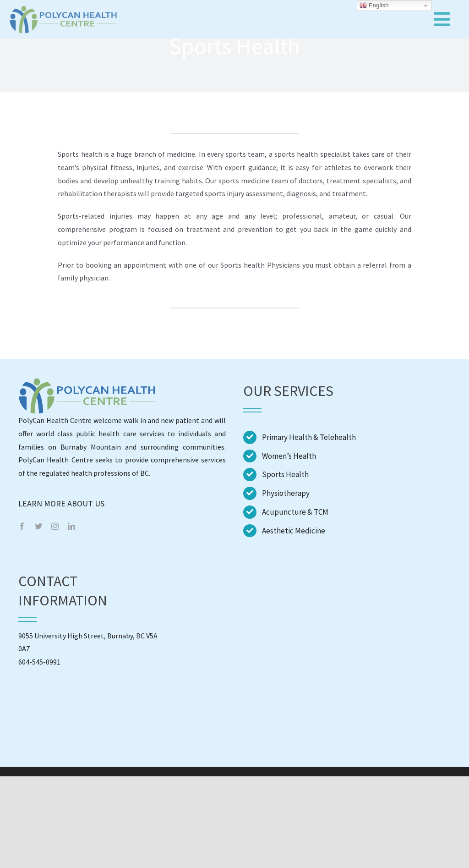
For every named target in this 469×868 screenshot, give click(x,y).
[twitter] (38, 526)
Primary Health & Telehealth (309, 437)
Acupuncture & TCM (295, 512)
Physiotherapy (286, 493)
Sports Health (285, 474)
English (374, 5)
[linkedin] (71, 526)
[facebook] (22, 526)
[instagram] (55, 526)
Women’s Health (289, 456)
